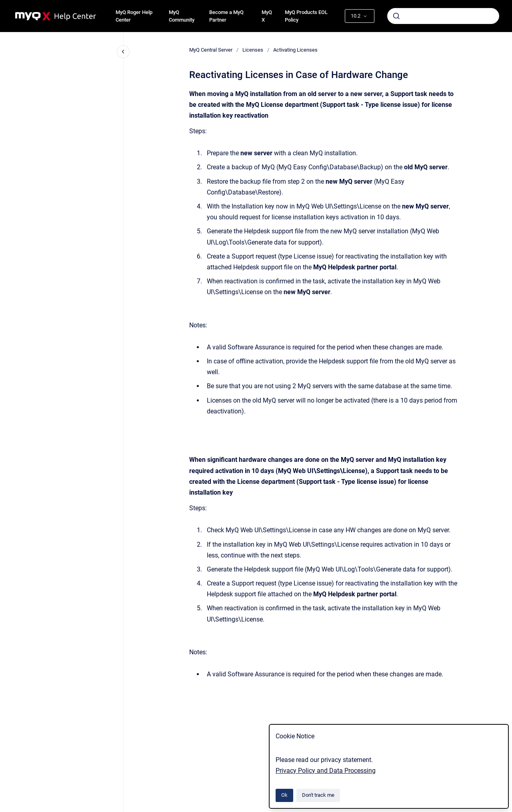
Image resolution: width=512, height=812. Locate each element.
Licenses (253, 50)
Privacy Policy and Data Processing (326, 771)
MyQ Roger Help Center (134, 16)
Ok (284, 795)
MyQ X (267, 16)
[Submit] (396, 16)
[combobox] (443, 16)
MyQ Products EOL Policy (306, 16)
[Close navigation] (123, 52)
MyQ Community (182, 16)
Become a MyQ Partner (226, 16)
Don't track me (318, 795)
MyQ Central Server (211, 50)
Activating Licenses (295, 50)
